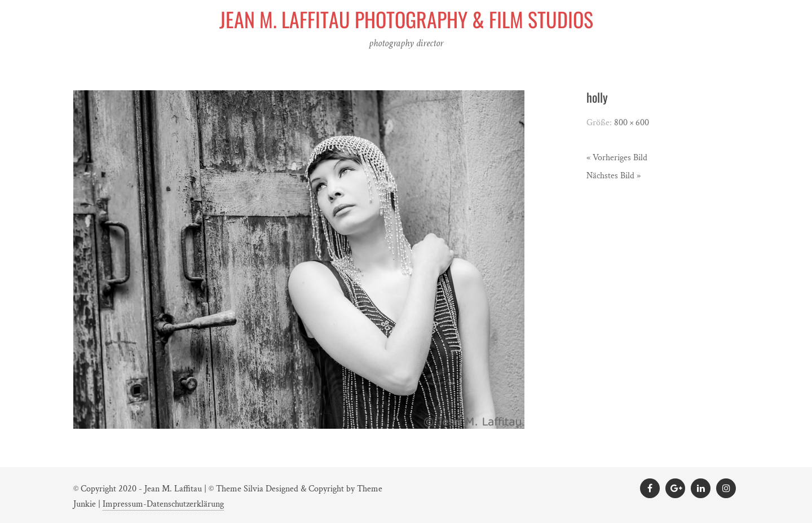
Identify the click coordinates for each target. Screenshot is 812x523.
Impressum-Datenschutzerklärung (163, 504)
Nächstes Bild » (614, 176)
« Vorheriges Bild (617, 158)
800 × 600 (632, 123)
